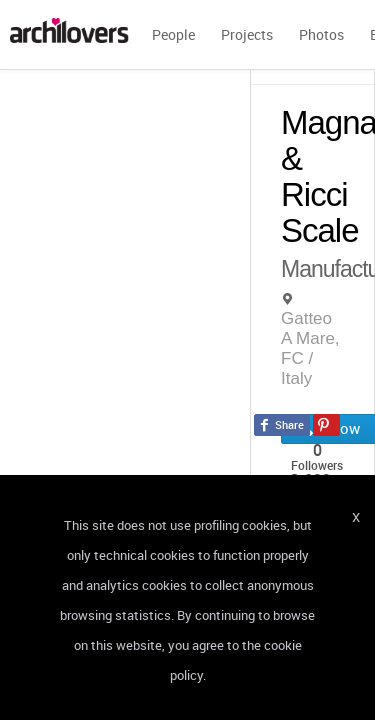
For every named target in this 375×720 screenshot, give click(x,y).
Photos (321, 34)
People (173, 34)
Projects (247, 34)
